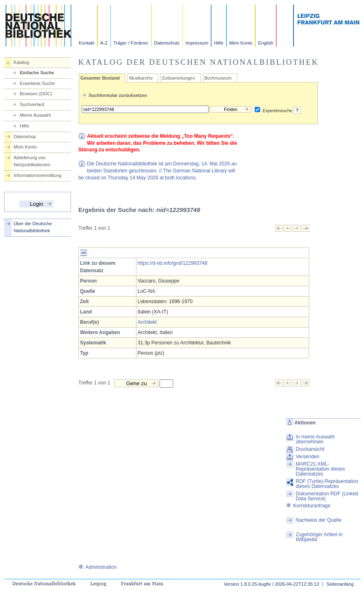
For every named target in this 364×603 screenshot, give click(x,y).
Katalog (21, 62)
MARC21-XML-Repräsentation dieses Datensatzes (320, 469)
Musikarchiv (141, 78)
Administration (97, 567)
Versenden (307, 457)
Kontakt (87, 43)
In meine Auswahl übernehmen (315, 439)
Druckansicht (310, 449)
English (266, 43)
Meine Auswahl (35, 115)
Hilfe (218, 43)
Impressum (197, 43)
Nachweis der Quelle (318, 520)
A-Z (104, 43)
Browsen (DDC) (36, 94)
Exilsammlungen (178, 78)
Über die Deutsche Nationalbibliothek (33, 227)
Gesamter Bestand (100, 78)
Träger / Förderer (131, 43)
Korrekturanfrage (308, 506)
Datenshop (25, 137)
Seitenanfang (340, 584)
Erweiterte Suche (37, 83)
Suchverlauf (32, 104)
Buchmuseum (218, 78)
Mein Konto (241, 43)
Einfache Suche (37, 73)
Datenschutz (167, 43)
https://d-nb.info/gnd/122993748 (173, 263)
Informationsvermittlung (38, 175)
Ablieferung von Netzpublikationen (32, 161)
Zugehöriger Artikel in (319, 537)
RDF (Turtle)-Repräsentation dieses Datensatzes (327, 484)
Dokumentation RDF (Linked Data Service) (327, 496)
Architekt (147, 322)
